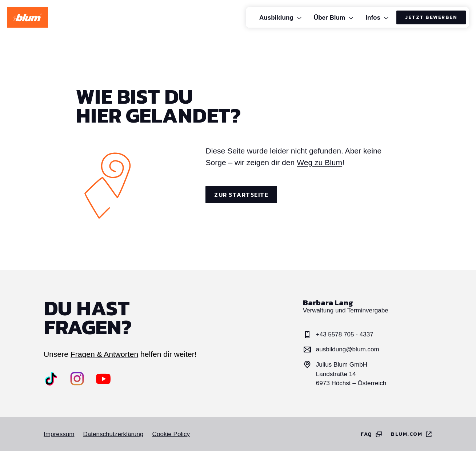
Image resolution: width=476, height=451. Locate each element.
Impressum (59, 434)
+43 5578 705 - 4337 (338, 335)
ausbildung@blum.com (341, 350)
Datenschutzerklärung (113, 434)
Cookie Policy (171, 434)
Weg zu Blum (319, 162)
